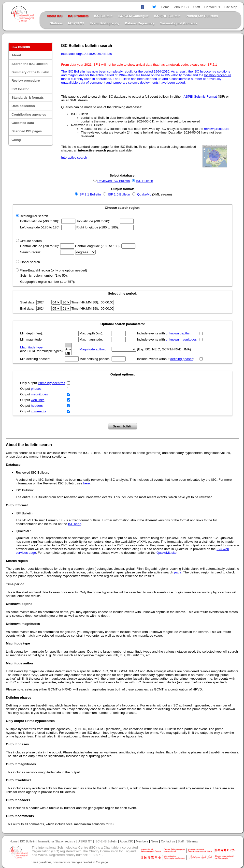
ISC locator (20, 89)
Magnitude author (92, 349)
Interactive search (74, 157)
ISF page (75, 524)
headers (37, 406)
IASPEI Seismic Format (200, 97)
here (87, 483)
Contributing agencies (29, 114)
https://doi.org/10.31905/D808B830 (87, 54)
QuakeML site (167, 553)
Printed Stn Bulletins (202, 16)
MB (68, 354)
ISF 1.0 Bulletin (119, 194)
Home (165, 7)
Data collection (23, 106)
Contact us (212, 7)
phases (36, 389)
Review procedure (26, 81)
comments (38, 411)
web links (38, 400)
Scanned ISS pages (27, 131)
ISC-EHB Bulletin (167, 16)
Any (68, 350)
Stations (56, 23)
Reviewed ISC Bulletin (114, 181)
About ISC (181, 7)
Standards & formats (28, 97)
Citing (16, 140)
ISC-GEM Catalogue (133, 16)
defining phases (182, 359)
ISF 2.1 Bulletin (90, 194)
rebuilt (128, 71)
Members (142, 841)
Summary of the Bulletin (30, 72)
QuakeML (144, 194)
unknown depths (178, 333)
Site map (192, 841)
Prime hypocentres (51, 383)
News (155, 841)
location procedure (218, 75)
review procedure (217, 129)
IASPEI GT (76, 23)
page (178, 572)
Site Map (231, 7)
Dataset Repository (140, 23)
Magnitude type (31, 347)
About (16, 55)
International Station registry (56, 841)
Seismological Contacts (179, 23)
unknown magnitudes (181, 339)
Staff (197, 7)
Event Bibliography (105, 23)
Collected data (23, 123)
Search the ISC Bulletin (30, 64)
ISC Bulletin (103, 16)
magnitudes (39, 394)
